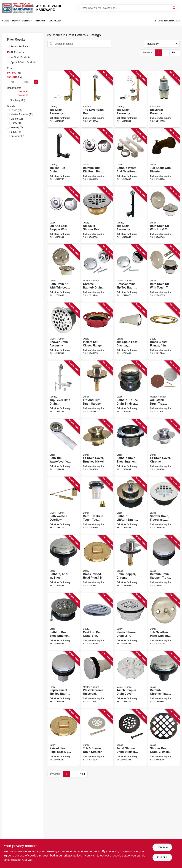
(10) (17, 123)
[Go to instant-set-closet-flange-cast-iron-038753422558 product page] (97, 331)
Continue (162, 847)
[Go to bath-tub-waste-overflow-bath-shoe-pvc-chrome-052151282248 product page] (64, 447)
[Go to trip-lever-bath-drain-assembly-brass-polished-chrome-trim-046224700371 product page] (97, 99)
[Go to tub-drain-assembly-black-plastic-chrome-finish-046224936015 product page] (131, 215)
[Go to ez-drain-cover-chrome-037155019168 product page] (164, 447)
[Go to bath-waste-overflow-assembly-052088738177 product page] (64, 505)
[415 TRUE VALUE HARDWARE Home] (18, 8)
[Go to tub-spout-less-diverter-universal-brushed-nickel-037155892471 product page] (131, 331)
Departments (21, 21)
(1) (18, 136)
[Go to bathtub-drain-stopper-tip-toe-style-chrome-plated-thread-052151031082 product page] (164, 563)
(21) (22, 114)
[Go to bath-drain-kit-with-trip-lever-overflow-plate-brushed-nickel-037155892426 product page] (64, 273)
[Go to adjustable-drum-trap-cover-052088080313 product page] (164, 389)
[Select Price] (36, 82)
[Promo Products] (8, 46)
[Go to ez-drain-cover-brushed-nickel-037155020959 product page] (97, 447)
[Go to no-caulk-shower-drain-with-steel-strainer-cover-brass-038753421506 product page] (97, 215)
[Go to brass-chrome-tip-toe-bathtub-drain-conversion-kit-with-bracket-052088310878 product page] (131, 273)
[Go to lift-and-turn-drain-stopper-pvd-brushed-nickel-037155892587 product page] (97, 389)
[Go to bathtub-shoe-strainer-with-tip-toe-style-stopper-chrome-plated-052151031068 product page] (64, 563)
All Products (17, 52)
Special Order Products (24, 62)
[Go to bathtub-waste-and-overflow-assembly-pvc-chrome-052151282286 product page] (131, 157)
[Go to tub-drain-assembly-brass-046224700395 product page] (64, 99)
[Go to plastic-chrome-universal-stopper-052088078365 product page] (97, 680)
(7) (17, 127)
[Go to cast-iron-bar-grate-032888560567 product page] (97, 621)
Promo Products (20, 46)
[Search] (174, 8)
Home (6, 21)
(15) (17, 119)
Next (175, 52)
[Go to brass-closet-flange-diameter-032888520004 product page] (164, 331)
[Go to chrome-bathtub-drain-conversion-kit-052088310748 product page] (97, 273)
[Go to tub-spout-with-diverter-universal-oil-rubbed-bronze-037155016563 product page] (164, 157)
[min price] (13, 82)
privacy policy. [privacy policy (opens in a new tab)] (72, 856)
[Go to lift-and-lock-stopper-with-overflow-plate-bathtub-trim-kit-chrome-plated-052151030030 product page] (64, 215)
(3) (16, 132)
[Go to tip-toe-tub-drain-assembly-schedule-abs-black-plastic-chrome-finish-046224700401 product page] (64, 157)
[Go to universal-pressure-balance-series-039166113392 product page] (164, 99)
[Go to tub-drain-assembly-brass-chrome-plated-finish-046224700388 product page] (131, 99)
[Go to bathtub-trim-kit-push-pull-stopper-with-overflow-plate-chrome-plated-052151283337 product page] (97, 157)
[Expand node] (8, 100)
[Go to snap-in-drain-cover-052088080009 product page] (131, 680)
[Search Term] (128, 8)
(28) (17, 110)
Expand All (23, 95)
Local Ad (55, 21)
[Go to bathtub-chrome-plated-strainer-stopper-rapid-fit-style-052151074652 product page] (164, 680)
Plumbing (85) (17, 100)
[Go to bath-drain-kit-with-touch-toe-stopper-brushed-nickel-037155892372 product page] (164, 273)
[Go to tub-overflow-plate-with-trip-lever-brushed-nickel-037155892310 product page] (164, 621)
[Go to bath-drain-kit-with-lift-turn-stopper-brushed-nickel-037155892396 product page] (164, 215)
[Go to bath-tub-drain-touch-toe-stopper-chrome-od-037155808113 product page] (97, 505)
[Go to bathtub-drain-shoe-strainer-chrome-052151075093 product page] (131, 447)
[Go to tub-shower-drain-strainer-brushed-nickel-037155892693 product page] (97, 737)
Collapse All (23, 91)
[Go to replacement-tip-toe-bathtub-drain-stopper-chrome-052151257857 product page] (64, 680)
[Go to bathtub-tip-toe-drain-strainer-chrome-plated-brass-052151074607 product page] (131, 389)
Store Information (167, 21)
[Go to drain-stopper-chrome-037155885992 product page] (131, 563)
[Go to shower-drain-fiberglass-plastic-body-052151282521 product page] (164, 505)
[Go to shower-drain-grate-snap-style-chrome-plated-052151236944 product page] (164, 737)
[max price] (26, 82)
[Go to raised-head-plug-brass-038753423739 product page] (64, 737)
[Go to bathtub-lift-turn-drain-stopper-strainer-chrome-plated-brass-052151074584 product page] (131, 505)
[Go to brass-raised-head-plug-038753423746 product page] (97, 563)
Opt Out (162, 857)
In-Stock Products (21, 57)
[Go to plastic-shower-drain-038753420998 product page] (131, 621)
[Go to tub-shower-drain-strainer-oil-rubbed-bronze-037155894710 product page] (131, 737)
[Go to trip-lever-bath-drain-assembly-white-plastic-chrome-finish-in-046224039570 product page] (64, 389)
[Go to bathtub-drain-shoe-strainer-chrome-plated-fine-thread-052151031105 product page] (64, 621)
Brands (41, 21)
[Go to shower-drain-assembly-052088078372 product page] (64, 331)
